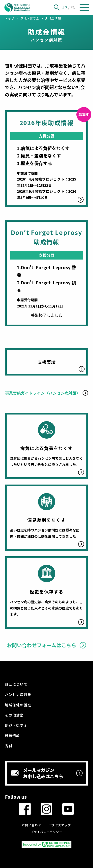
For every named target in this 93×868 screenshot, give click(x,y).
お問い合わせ (31, 825)
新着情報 (12, 736)
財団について (16, 684)
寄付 (9, 746)
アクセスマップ (60, 825)
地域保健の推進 (18, 705)
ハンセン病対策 (18, 694)
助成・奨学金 (16, 725)
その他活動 (14, 715)
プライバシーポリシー (46, 832)
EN (73, 7)
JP (65, 7)
